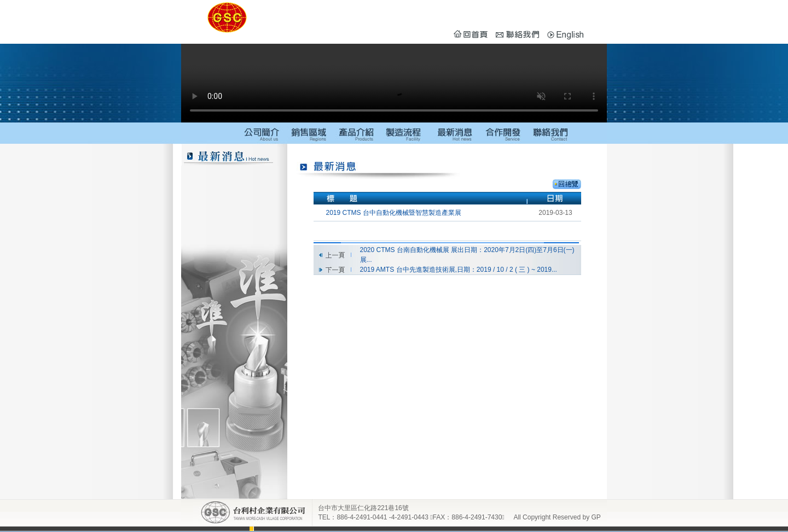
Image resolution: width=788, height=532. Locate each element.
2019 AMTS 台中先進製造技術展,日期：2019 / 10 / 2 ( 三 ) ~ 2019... (459, 270)
